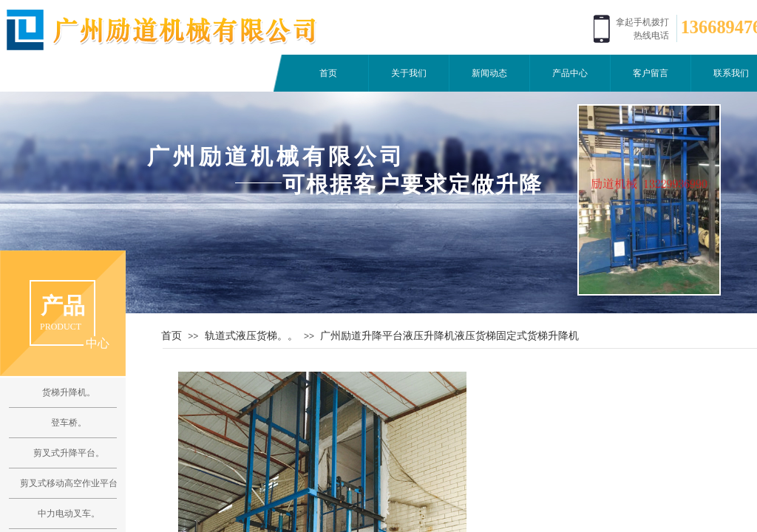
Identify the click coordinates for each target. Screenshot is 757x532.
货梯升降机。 (69, 392)
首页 (328, 73)
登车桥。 (69, 423)
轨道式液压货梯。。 (251, 335)
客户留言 (651, 73)
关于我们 (409, 73)
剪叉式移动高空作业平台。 (68, 483)
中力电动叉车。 (69, 514)
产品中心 (570, 73)
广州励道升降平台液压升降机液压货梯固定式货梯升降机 (449, 335)
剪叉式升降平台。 (69, 453)
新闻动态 (489, 73)
